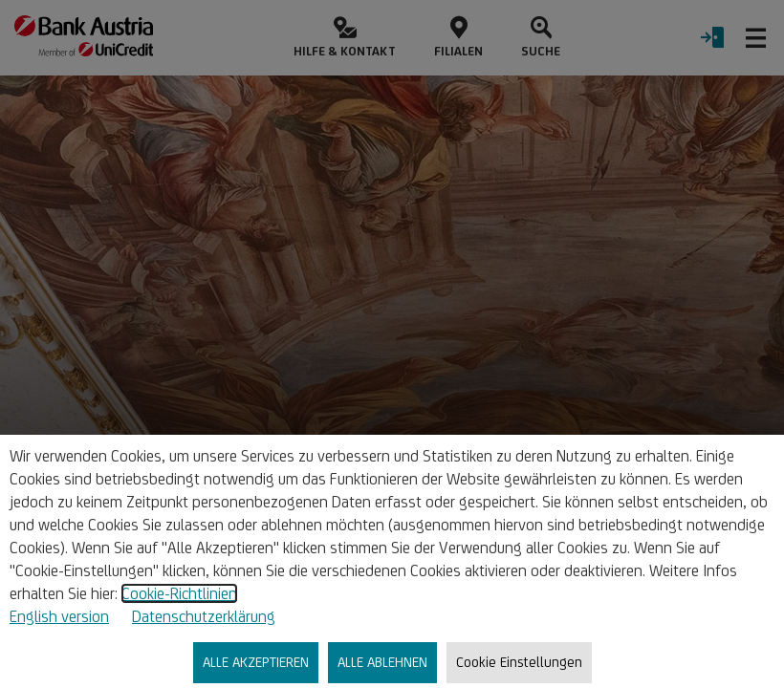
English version (59, 616)
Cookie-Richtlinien (179, 593)
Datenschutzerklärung (204, 616)
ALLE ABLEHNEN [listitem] (382, 662)
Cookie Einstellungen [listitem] (519, 662)
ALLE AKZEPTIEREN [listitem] (256, 662)
